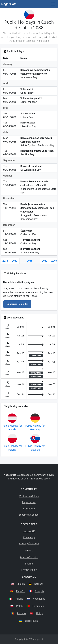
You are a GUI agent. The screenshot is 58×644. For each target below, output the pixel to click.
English (21, 584)
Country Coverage (29, 544)
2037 (15, 261)
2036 (5, 261)
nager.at (39, 639)
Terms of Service (29, 558)
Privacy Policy (29, 570)
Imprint (29, 564)
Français (39, 591)
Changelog (29, 537)
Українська (31, 621)
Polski (20, 606)
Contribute (29, 509)
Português (38, 606)
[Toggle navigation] (53, 4)
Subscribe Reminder (17, 304)
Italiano (19, 599)
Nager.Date (9, 4)
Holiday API (29, 531)
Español (21, 591)
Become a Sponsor (29, 515)
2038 (30, 261)
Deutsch (39, 584)
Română (22, 613)
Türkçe (39, 613)
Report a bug (29, 502)
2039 (45, 261)
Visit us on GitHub (29, 496)
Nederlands (39, 599)
